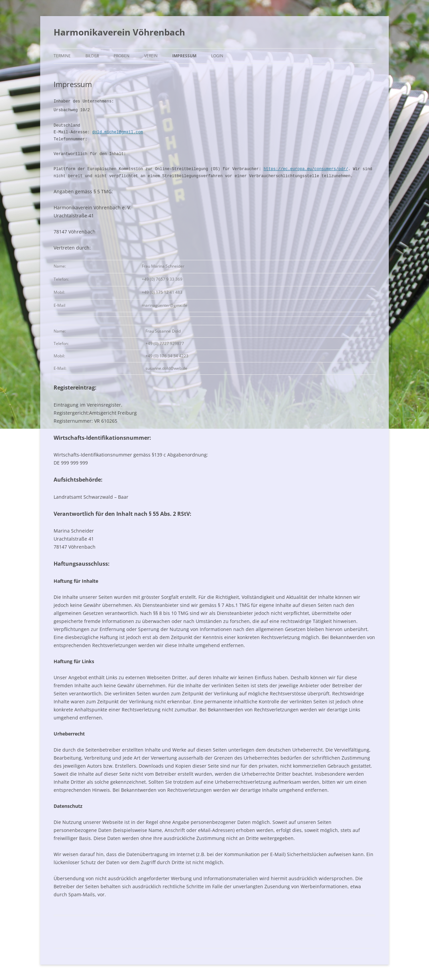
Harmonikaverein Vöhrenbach (119, 32)
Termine (62, 56)
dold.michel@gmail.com (117, 131)
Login (217, 56)
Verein (151, 56)
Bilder (92, 56)
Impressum (184, 56)
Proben (121, 56)
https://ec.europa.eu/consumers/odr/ (306, 168)
